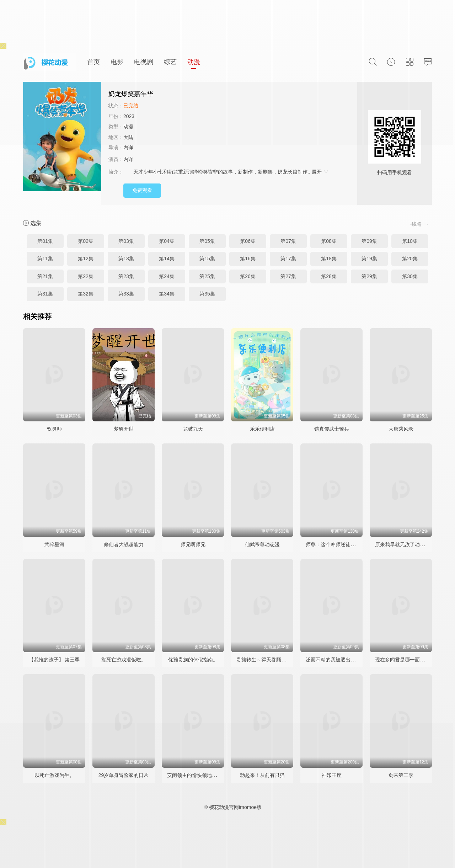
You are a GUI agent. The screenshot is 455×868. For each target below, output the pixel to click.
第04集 (167, 241)
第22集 (86, 276)
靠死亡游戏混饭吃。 (124, 660)
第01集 (45, 241)
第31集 (45, 294)
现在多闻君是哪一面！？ (402, 660)
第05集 (207, 241)
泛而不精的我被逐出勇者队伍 (338, 660)
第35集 (207, 294)
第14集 (167, 259)
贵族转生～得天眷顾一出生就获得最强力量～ (286, 660)
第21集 (45, 276)
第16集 (248, 259)
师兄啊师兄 (193, 544)
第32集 (86, 294)
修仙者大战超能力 (124, 544)
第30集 (410, 276)
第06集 (248, 241)
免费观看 (142, 190)
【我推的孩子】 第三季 (54, 660)
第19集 (369, 259)
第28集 (329, 276)
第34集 (167, 294)
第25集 (207, 276)
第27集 (288, 276)
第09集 (369, 241)
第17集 (288, 259)
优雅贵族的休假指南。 (193, 660)
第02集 (86, 241)
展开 (320, 172)
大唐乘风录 (401, 429)
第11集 (45, 259)
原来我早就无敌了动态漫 (402, 544)
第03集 (126, 241)
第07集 (288, 241)
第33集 (126, 294)
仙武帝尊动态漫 (262, 544)
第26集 (248, 276)
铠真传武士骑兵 (332, 429)
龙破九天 (193, 429)
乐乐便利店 (262, 429)
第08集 (329, 241)
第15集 (207, 259)
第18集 (329, 259)
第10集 (410, 241)
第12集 (86, 259)
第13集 (126, 259)
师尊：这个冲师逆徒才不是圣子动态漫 (348, 544)
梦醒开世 (124, 429)
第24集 (167, 276)
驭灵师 (54, 429)
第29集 (369, 276)
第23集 (126, 276)
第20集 (410, 259)
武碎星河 (54, 544)
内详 (128, 148)
